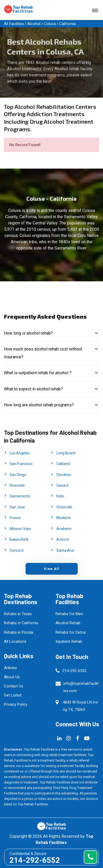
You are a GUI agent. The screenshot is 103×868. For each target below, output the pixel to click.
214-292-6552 (74, 671)
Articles (10, 668)
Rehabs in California (21, 623)
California (67, 24)
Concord (17, 550)
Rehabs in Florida (19, 632)
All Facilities (14, 24)
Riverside (17, 485)
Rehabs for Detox (71, 632)
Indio (60, 496)
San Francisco (21, 464)
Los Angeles (20, 453)
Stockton (64, 475)
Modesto (64, 518)
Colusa (50, 24)
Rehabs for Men (69, 614)
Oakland (63, 464)
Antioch (63, 539)
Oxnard (62, 485)
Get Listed (13, 695)
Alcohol (34, 24)
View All (51, 569)
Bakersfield (19, 539)
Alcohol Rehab (68, 623)
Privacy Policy (16, 704)
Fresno (15, 518)
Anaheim (64, 529)
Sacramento (20, 496)
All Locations (15, 641)
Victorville (64, 507)
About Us (12, 677)
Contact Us (14, 686)
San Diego (18, 475)
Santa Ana (65, 550)
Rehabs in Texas (18, 614)
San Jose (17, 507)
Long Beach (66, 453)
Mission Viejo (20, 529)
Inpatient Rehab (69, 641)
